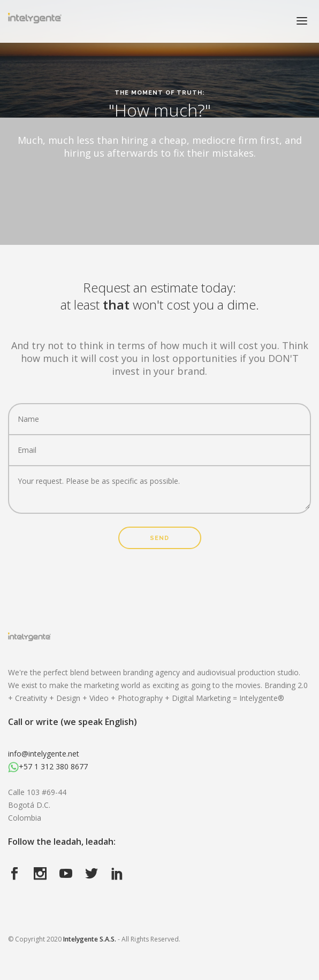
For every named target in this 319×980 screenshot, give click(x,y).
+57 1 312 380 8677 (48, 766)
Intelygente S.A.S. (90, 939)
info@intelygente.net (44, 754)
